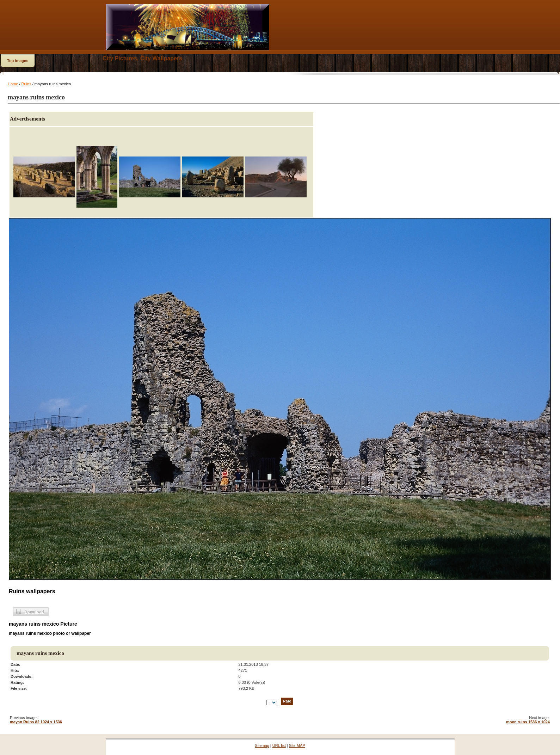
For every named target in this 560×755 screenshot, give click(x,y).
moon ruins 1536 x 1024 (528, 722)
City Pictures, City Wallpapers (142, 58)
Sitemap (262, 745)
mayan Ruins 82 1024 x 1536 (36, 722)
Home (13, 84)
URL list (279, 745)
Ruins (26, 84)
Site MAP (297, 745)
